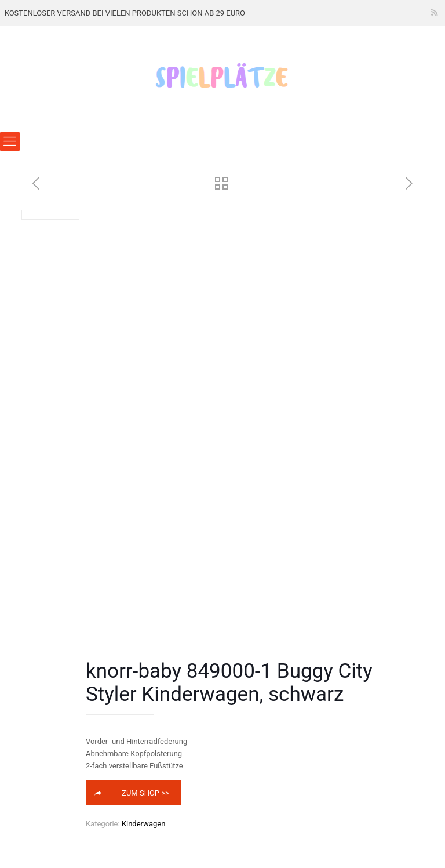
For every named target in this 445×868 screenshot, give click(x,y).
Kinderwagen (143, 824)
